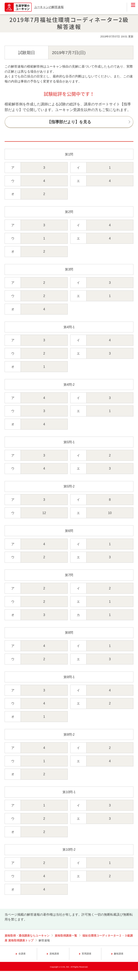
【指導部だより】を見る (69, 122)
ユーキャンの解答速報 (49, 7)
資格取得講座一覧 (66, 936)
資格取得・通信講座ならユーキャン (27, 936)
